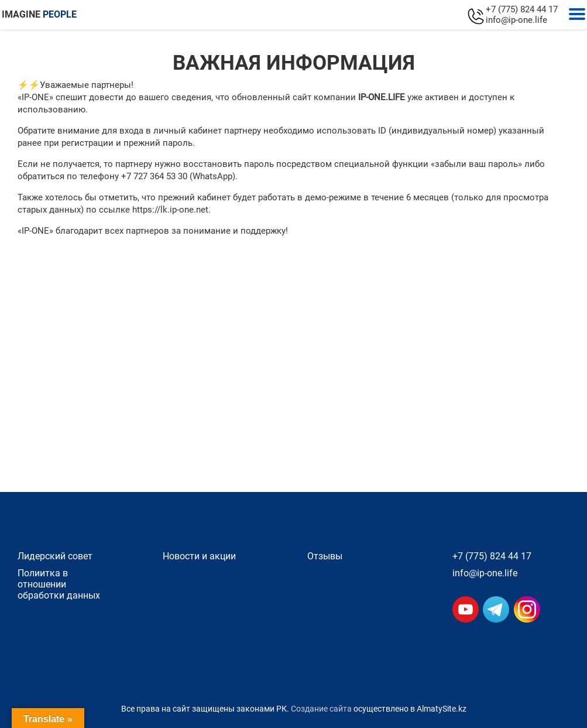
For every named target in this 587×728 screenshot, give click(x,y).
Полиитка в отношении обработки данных (59, 584)
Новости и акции (199, 556)
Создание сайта (321, 709)
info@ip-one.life (516, 20)
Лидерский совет (55, 556)
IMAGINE (39, 14)
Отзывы (325, 556)
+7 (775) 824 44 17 (522, 9)
